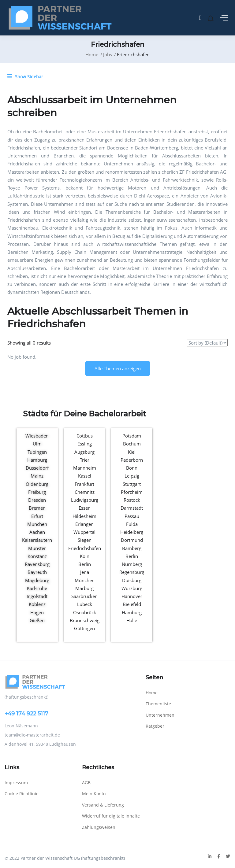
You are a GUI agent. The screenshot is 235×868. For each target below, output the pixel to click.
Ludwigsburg (85, 500)
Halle (132, 620)
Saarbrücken (84, 596)
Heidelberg (132, 532)
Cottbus (85, 436)
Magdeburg (37, 580)
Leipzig (132, 476)
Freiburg (37, 492)
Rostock (132, 500)
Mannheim (85, 468)
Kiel (132, 452)
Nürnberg (132, 564)
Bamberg (132, 548)
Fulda (132, 524)
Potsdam (132, 436)
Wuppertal (84, 532)
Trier (85, 460)
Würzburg (132, 588)
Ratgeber (155, 726)
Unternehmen (160, 715)
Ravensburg (37, 564)
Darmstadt (132, 508)
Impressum (16, 783)
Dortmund (132, 540)
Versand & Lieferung (103, 805)
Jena (85, 572)
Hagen (37, 612)
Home (92, 54)
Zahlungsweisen (99, 827)
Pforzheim (132, 492)
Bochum (132, 444)
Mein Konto (94, 794)
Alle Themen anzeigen (118, 368)
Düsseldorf (37, 468)
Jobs (108, 54)
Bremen (37, 508)
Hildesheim (84, 516)
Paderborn (132, 460)
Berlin (85, 564)
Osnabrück (85, 612)
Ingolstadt (37, 596)
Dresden (37, 500)
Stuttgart (132, 484)
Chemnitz (85, 492)
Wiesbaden (37, 436)
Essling (85, 444)
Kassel (85, 476)
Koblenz (37, 604)
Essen (85, 508)
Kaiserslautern (37, 540)
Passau (132, 516)
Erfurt (37, 516)
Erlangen (84, 524)
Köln (85, 556)
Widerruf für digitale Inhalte (111, 816)
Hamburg (37, 460)
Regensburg (132, 572)
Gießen (37, 620)
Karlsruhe (37, 588)
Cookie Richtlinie (22, 794)
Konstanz (37, 556)
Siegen (85, 540)
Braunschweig (85, 620)
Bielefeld (132, 604)
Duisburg (132, 580)
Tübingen (37, 452)
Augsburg (84, 452)
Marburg (84, 588)
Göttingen (84, 628)
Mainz (37, 476)
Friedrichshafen (85, 548)
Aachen (37, 532)
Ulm (37, 444)
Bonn (132, 468)
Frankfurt (84, 484)
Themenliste (158, 704)
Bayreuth (37, 572)
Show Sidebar (25, 76)
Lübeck (85, 604)
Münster (37, 548)
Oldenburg (37, 484)
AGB (86, 783)
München (37, 524)
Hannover (132, 596)
